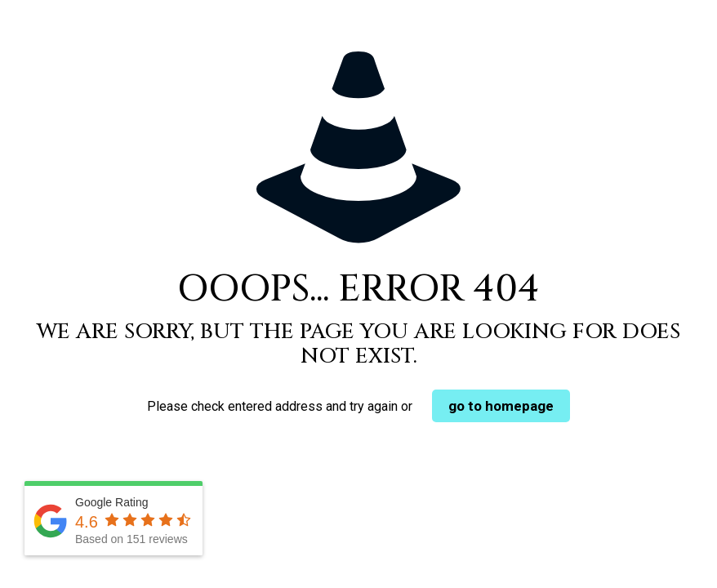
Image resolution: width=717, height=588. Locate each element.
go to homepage (501, 406)
